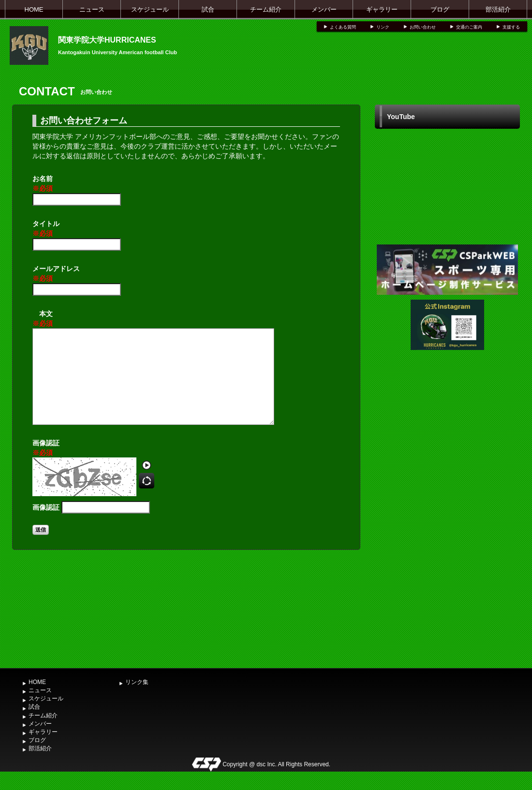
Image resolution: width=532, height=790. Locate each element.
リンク (383, 27)
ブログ (440, 9)
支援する (511, 27)
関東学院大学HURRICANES (107, 40)
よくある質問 (343, 27)
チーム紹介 (266, 9)
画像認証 (46, 448)
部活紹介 (498, 9)
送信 (41, 530)
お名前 (43, 184)
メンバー (324, 9)
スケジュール (150, 9)
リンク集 (137, 682)
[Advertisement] (447, 591)
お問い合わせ (423, 27)
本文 (43, 319)
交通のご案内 (469, 27)
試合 (208, 9)
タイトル (46, 229)
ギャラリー (382, 9)
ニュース (92, 9)
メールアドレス (56, 274)
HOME (34, 9)
